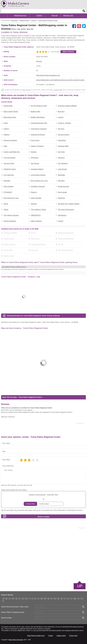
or (43, 500)
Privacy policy (73, 636)
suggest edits (58, 90)
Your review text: (8, 466)
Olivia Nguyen (26, 90)
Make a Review (68, 52)
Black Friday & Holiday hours (36, 636)
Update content (61, 636)
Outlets (39, 16)
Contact (51, 636)
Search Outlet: (6, 618)
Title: (4, 451)
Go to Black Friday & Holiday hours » (14, 267)
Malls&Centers (20, 16)
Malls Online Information (16, 640)
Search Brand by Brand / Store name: (15, 607)
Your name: (6, 443)
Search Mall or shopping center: (13, 612)
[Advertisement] (42, 430)
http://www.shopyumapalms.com (48, 75)
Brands (55, 16)
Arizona (39, 61)
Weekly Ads (68, 16)
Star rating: (6, 460)
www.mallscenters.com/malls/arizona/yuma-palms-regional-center (60, 80)
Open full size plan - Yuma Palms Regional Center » (22, 397)
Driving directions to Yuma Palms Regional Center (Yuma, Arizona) (33, 316)
